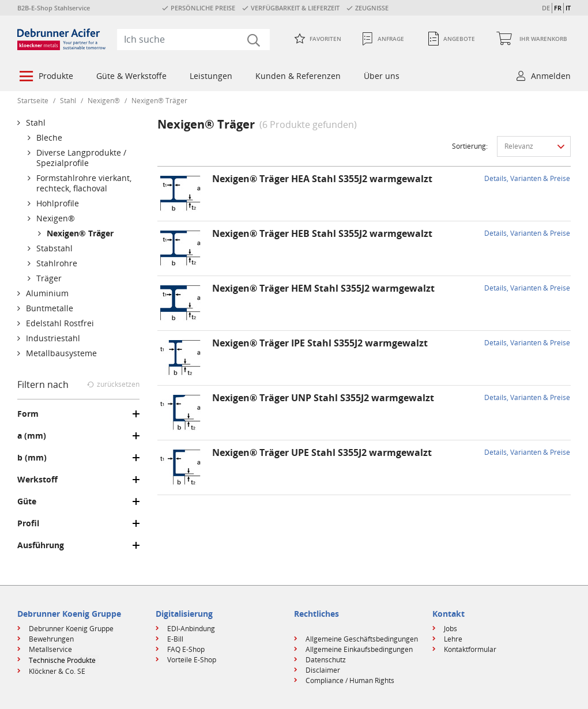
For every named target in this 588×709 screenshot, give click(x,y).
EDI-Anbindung (191, 629)
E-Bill (175, 639)
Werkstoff (37, 480)
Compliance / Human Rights (350, 680)
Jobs (451, 629)
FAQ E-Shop (186, 649)
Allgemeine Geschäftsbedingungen (362, 639)
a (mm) (32, 436)
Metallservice (50, 649)
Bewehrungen (51, 639)
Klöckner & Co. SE (57, 671)
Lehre (453, 639)
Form (28, 414)
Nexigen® (104, 101)
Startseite (33, 101)
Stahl (68, 101)
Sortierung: (470, 146)
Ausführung (41, 545)
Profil (28, 523)
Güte (27, 501)
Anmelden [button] (551, 76)
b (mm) (32, 458)
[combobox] (193, 39)
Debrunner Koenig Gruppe (71, 629)
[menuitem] (45, 77)
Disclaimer (323, 670)
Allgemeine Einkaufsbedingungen (359, 649)
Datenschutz (326, 660)
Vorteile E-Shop (192, 660)
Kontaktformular (470, 649)
